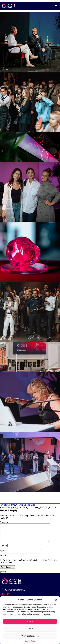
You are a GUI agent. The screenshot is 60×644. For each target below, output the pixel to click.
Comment (5, 522)
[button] (56, 600)
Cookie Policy (30, 641)
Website (4, 555)
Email (3, 550)
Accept (30, 622)
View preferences (30, 636)
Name (4, 546)
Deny (30, 629)
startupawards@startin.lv (13, 590)
